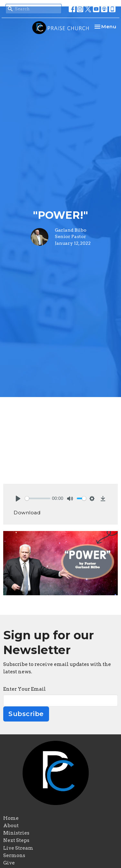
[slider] (38, 498)
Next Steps (16, 840)
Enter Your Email (25, 689)
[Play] (18, 499)
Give (9, 863)
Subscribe (26, 714)
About (11, 826)
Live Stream (18, 848)
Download (27, 513)
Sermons (14, 855)
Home (11, 818)
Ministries (16, 833)
